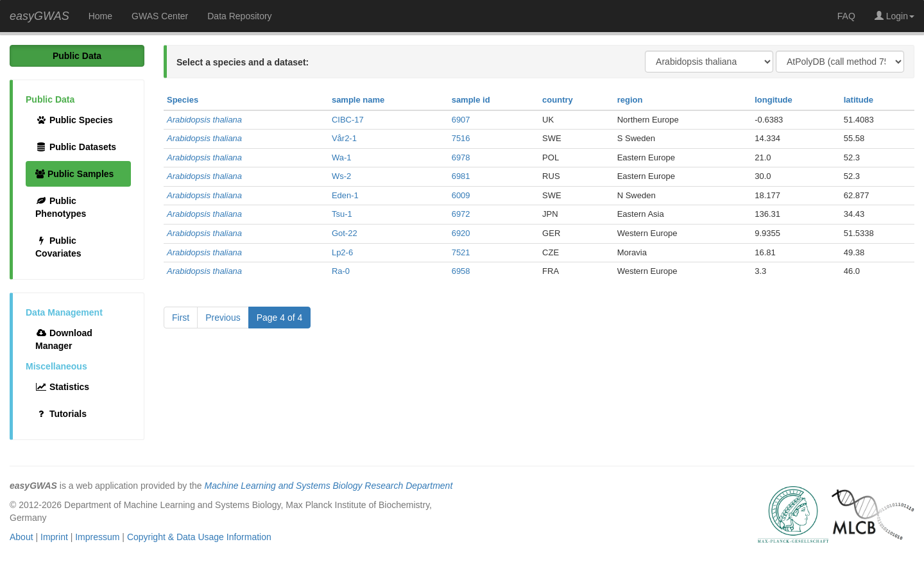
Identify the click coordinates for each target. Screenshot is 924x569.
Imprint (54, 537)
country (558, 100)
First (181, 318)
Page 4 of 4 (280, 318)
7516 (461, 138)
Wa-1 (342, 157)
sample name (358, 100)
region (630, 100)
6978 (461, 157)
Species (183, 100)
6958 (461, 271)
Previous (223, 318)
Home (100, 16)
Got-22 (345, 233)
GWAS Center (160, 16)
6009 (461, 195)
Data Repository (239, 16)
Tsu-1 (342, 214)
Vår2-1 (344, 138)
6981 (461, 176)
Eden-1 (345, 195)
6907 (461, 120)
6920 (461, 233)
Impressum (97, 537)
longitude (774, 100)
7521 (461, 252)
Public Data (77, 56)
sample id (471, 100)
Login (894, 16)
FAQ (846, 16)
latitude (859, 100)
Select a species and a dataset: (243, 62)
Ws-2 (341, 176)
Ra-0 (341, 271)
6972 (461, 214)
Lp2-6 (342, 252)
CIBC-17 (348, 120)
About (21, 537)
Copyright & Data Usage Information (199, 537)
